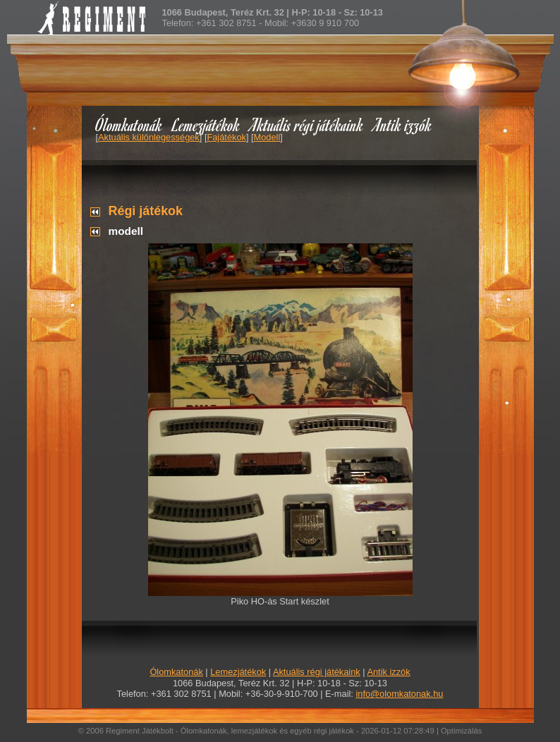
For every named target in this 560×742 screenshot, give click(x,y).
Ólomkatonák (129, 124)
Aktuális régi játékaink (307, 124)
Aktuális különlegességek (149, 137)
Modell (267, 137)
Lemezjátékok (206, 124)
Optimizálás (461, 731)
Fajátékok (226, 137)
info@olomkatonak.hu (399, 694)
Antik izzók (403, 124)
